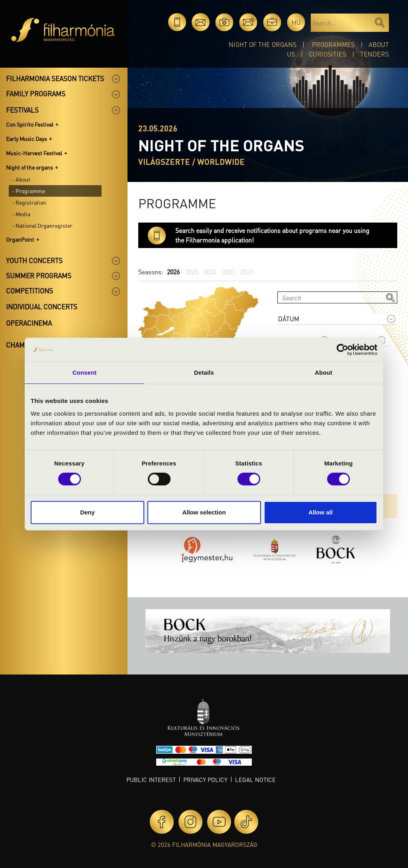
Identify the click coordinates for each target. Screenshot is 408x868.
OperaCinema (29, 323)
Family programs (36, 94)
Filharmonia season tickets (55, 78)
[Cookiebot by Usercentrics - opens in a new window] (342, 350)
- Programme (28, 191)
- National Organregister (42, 225)
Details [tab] (204, 372)
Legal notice (255, 780)
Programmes (333, 44)
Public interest (151, 780)
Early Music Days (26, 139)
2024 (210, 272)
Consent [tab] (85, 372)
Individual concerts (42, 307)
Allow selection (204, 512)
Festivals (22, 110)
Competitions (29, 291)
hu (296, 22)
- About (21, 179)
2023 (228, 272)
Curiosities (328, 54)
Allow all (321, 512)
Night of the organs (263, 44)
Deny (87, 512)
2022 (247, 272)
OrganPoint (20, 239)
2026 (173, 272)
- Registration (29, 202)
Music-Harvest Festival (34, 153)
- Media (21, 214)
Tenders (375, 54)
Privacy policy (205, 780)
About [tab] (324, 372)
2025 (192, 272)
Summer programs (39, 276)
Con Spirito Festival (30, 124)
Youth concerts (34, 260)
